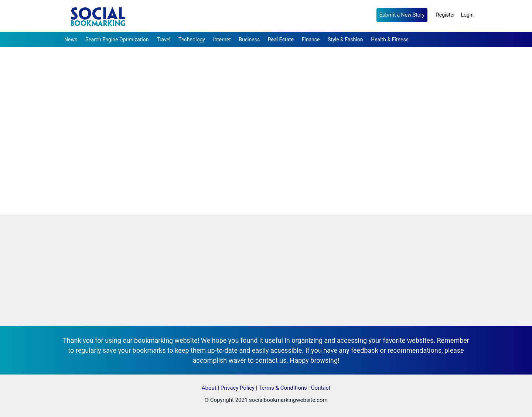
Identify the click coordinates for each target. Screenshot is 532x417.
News (71, 40)
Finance (311, 40)
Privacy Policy (238, 388)
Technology (192, 40)
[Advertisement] (266, 271)
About (209, 388)
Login (467, 15)
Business (249, 40)
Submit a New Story (402, 15)
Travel (163, 40)
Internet (222, 40)
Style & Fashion (345, 40)
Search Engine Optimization (117, 40)
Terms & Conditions (283, 388)
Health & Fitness (390, 40)
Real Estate (281, 40)
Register (445, 15)
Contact (321, 388)
